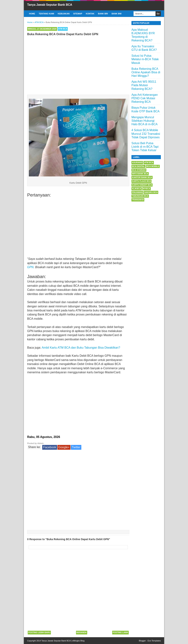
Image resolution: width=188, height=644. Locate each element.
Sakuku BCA (151, 192)
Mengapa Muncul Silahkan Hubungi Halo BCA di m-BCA (144, 121)
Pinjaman (137, 192)
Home (32, 14)
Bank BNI (117, 14)
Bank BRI (103, 14)
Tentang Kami (46, 14)
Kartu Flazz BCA (141, 181)
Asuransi (137, 162)
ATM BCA (63, 29)
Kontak (90, 14)
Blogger (142, 641)
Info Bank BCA (140, 174)
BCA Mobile (153, 166)
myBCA (147, 189)
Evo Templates (154, 641)
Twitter (76, 447)
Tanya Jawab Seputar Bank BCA (50, 5)
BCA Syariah (139, 170)
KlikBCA (137, 189)
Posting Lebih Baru (39, 632)
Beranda (82, 632)
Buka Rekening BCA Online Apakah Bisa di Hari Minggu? (146, 72)
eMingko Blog (78, 641)
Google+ (64, 447)
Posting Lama (120, 632)
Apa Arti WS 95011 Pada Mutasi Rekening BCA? (144, 85)
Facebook (50, 447)
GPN (30, 267)
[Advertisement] (78, 64)
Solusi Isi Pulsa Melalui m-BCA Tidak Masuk (145, 59)
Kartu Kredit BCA (142, 185)
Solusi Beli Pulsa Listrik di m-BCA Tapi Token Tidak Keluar (145, 147)
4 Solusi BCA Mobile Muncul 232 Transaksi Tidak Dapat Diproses (146, 134)
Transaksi (138, 200)
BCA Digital (138, 166)
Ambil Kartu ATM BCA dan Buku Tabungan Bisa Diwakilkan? (81, 348)
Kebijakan (64, 14)
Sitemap (78, 14)
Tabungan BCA (140, 196)
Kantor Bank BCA (142, 177)
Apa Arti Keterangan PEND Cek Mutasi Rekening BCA (145, 98)
